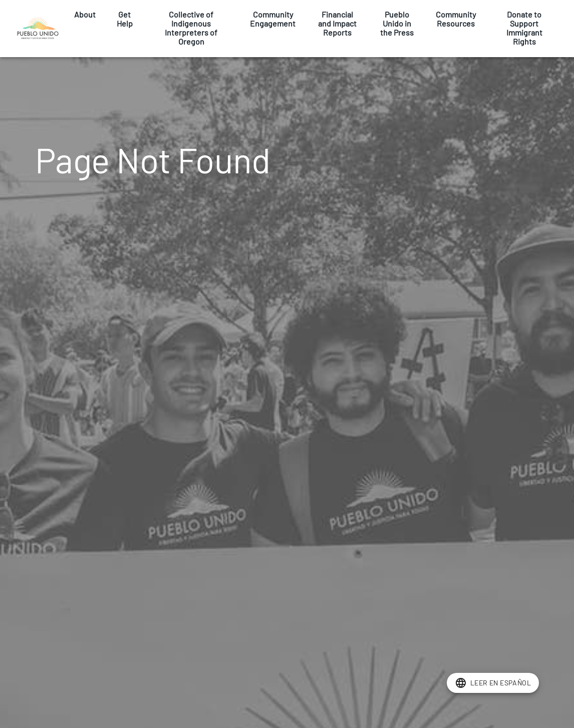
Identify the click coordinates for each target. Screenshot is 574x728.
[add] (493, 683)
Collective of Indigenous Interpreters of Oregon (191, 28)
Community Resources (456, 19)
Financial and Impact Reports (337, 24)
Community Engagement (273, 19)
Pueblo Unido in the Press (397, 24)
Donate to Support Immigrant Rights (524, 28)
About (85, 15)
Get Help (125, 19)
